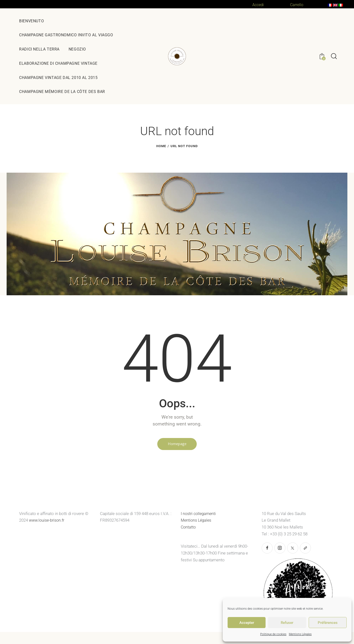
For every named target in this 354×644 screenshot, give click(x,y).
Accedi (259, 5)
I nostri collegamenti (199, 515)
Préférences (328, 623)
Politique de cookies (273, 634)
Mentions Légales (300, 634)
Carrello (297, 5)
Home (161, 146)
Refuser (287, 623)
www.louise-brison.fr (48, 522)
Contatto (189, 528)
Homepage (177, 444)
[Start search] (334, 56)
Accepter (247, 623)
